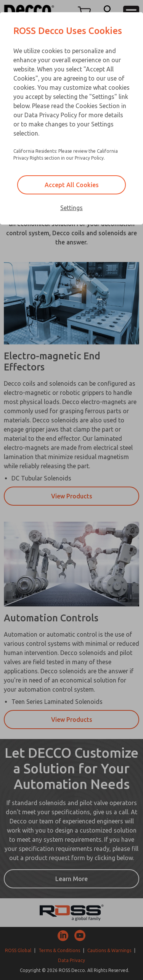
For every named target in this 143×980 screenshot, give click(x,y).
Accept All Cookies (72, 185)
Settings (71, 208)
